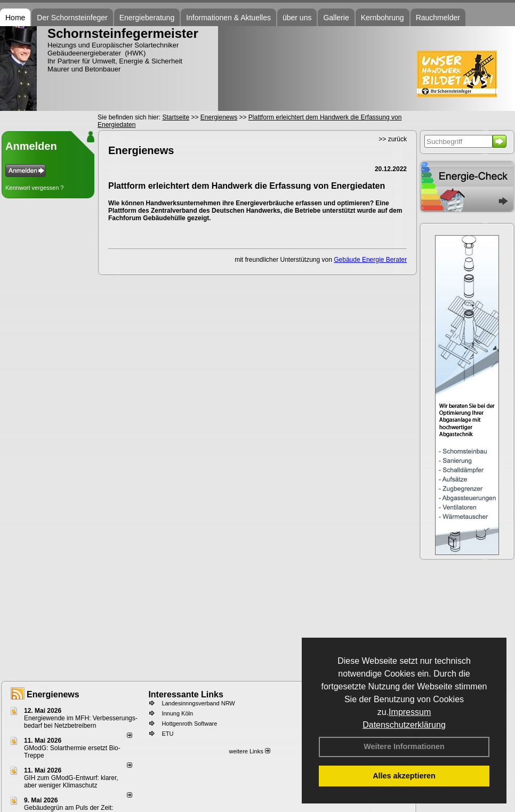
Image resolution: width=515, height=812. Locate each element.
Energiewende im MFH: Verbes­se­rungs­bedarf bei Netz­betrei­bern (81, 722)
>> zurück (393, 139)
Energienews (53, 694)
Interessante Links (186, 694)
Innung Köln (177, 713)
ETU (167, 734)
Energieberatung (147, 18)
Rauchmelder (438, 18)
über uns (297, 18)
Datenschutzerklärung (404, 725)
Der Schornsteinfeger (72, 18)
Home (15, 18)
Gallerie (336, 18)
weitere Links (249, 751)
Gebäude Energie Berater (370, 260)
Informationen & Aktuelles (228, 18)
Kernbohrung (383, 18)
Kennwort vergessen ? (34, 188)
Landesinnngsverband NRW (198, 703)
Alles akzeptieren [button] (404, 776)
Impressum (410, 712)
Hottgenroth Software (189, 723)
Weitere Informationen (404, 746)
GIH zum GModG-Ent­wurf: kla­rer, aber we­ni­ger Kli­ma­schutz (71, 782)
